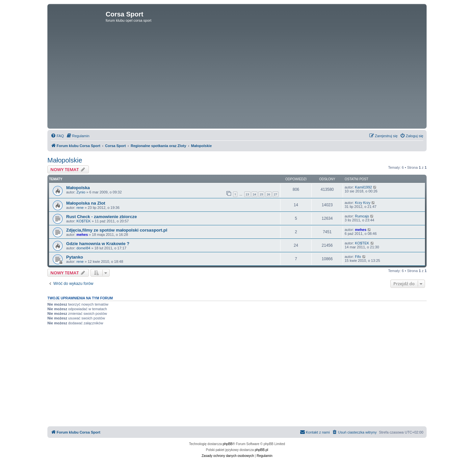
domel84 (83, 248)
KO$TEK (83, 221)
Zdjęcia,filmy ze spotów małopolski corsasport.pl (117, 230)
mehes (82, 235)
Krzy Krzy (363, 203)
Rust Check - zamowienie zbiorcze (102, 217)
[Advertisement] (237, 78)
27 (276, 194)
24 (254, 194)
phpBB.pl (262, 450)
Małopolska (78, 188)
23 (247, 194)
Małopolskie (65, 160)
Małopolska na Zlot (86, 203)
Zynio (81, 192)
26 (268, 194)
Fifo (358, 257)
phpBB (228, 444)
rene (80, 208)
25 (261, 194)
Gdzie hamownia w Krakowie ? (98, 244)
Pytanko (75, 257)
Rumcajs (362, 216)
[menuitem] (57, 136)
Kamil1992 (363, 187)
